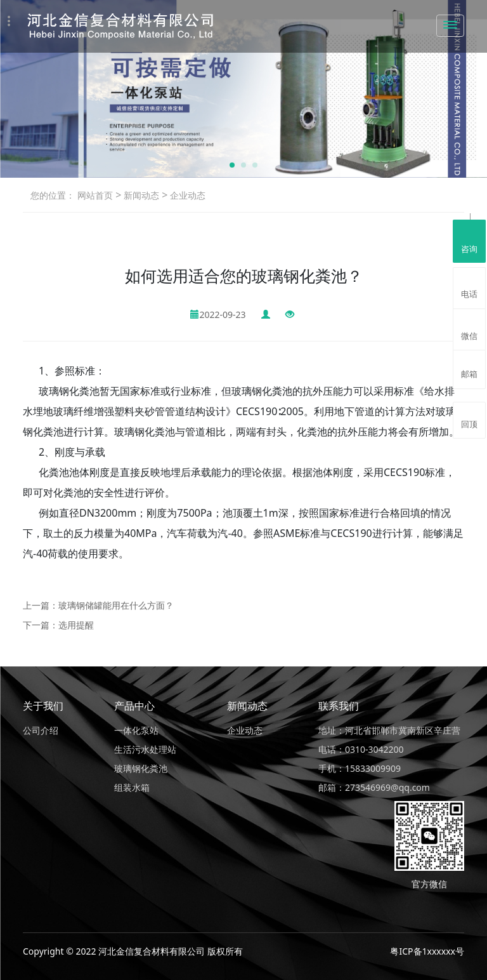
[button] (232, 165)
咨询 (469, 240)
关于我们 (43, 706)
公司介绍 (41, 730)
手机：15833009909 (360, 768)
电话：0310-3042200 (361, 749)
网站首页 (95, 195)
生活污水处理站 (145, 749)
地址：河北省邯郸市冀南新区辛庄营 (389, 730)
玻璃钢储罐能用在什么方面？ (116, 605)
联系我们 (339, 706)
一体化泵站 (136, 730)
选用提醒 (76, 625)
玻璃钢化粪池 (141, 768)
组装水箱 (132, 787)
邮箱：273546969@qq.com (374, 787)
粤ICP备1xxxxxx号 (427, 951)
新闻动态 (140, 195)
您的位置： (53, 195)
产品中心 (134, 706)
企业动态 (186, 195)
